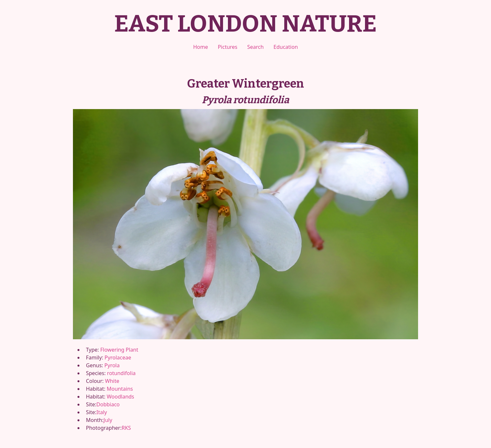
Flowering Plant (119, 350)
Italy (102, 412)
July (108, 420)
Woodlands (120, 397)
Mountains (120, 389)
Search (255, 47)
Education (286, 47)
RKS (126, 428)
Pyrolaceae (118, 357)
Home (201, 47)
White (112, 381)
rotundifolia (121, 373)
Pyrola (112, 365)
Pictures (228, 47)
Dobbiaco (108, 404)
